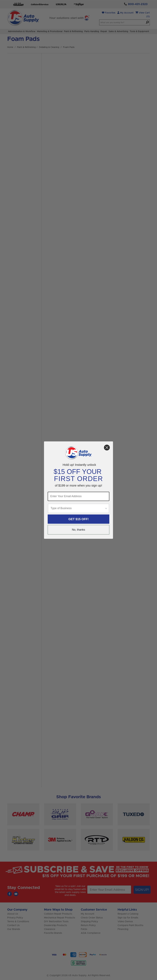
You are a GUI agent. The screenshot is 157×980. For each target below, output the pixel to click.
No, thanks (78, 530)
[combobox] (78, 508)
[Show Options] (106, 508)
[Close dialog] (107, 448)
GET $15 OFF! (78, 519)
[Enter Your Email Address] (78, 496)
